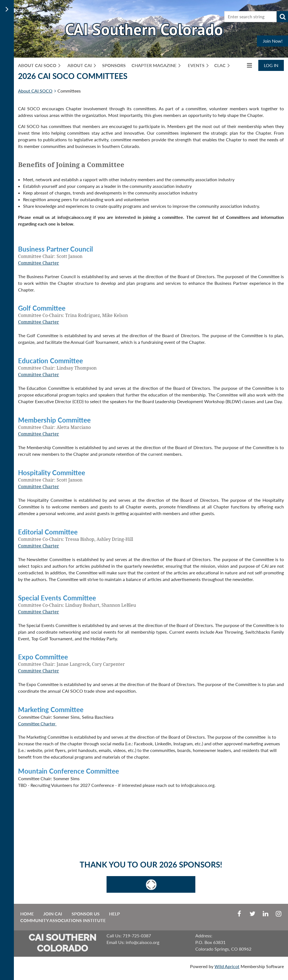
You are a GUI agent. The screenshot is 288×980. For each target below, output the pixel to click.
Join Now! (273, 41)
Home (27, 914)
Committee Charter (39, 263)
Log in (271, 65)
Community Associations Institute (63, 920)
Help (114, 914)
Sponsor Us (86, 914)
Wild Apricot (227, 966)
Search (282, 17)
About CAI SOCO (35, 91)
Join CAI (53, 914)
